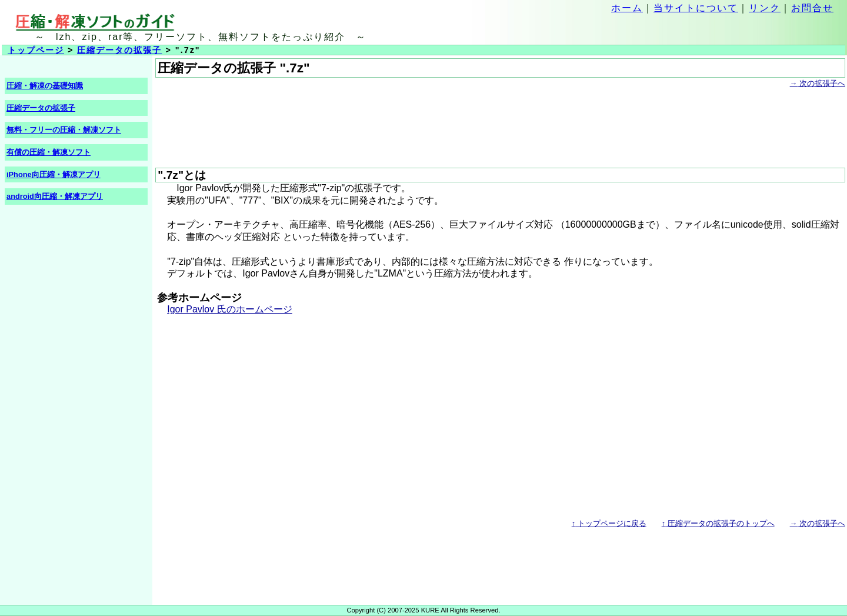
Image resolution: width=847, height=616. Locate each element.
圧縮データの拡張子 (119, 50)
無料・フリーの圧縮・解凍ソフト (64, 130)
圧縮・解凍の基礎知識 (45, 86)
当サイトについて (696, 8)
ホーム (627, 8)
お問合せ (812, 8)
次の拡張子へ (818, 83)
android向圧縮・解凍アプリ (55, 196)
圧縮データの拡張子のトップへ (718, 523)
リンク (765, 8)
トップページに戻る (609, 523)
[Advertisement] (369, 116)
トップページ (36, 50)
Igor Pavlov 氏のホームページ (229, 309)
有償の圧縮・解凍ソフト (49, 152)
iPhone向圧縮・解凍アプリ (54, 174)
